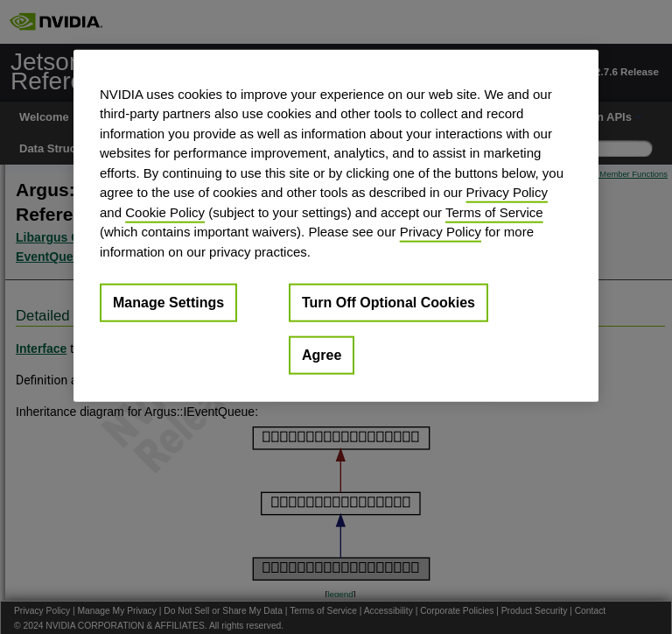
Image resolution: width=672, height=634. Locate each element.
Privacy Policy (507, 192)
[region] (336, 225)
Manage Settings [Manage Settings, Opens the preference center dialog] (168, 303)
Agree (322, 355)
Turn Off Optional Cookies (388, 303)
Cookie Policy (165, 211)
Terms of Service (494, 211)
